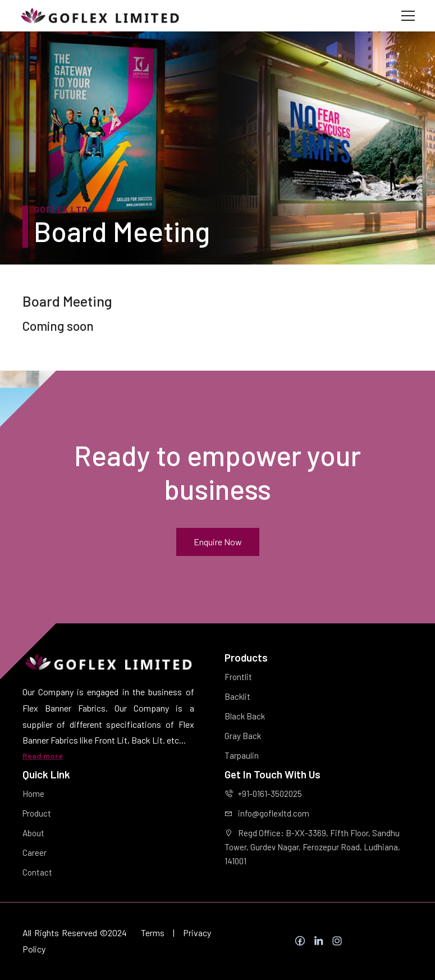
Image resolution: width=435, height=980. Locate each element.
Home (33, 794)
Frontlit (238, 677)
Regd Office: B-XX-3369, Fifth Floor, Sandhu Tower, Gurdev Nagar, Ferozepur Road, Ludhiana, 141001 (312, 847)
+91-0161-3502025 (263, 794)
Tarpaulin (242, 755)
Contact (37, 872)
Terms (153, 933)
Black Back (245, 716)
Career (35, 853)
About (33, 833)
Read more (43, 756)
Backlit (237, 696)
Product (37, 813)
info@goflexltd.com (267, 813)
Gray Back (243, 736)
